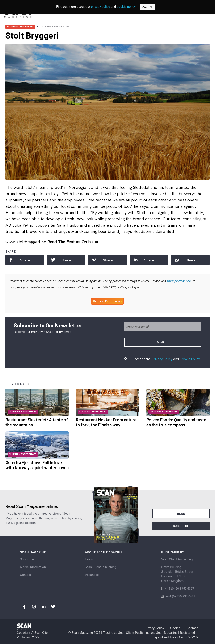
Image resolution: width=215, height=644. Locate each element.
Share (20, 260)
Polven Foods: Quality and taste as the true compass (176, 422)
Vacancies (92, 575)
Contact (26, 575)
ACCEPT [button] (147, 7)
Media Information (33, 567)
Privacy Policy (162, 359)
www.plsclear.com (179, 281)
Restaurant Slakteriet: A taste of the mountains (37, 422)
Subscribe (181, 526)
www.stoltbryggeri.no (26, 242)
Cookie (175, 628)
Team (89, 559)
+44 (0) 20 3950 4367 (179, 589)
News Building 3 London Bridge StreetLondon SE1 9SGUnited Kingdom (177, 574)
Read (181, 514)
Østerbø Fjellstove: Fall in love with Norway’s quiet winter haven (37, 465)
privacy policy (100, 7)
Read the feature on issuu (73, 242)
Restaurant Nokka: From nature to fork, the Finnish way (106, 422)
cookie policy (126, 7)
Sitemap (192, 628)
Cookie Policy (190, 359)
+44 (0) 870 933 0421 (180, 596)
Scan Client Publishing (100, 567)
